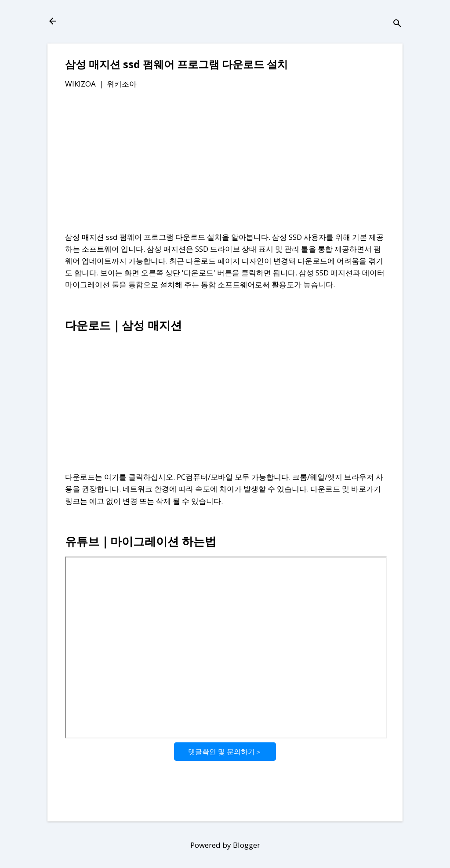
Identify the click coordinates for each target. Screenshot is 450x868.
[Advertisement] (225, 162)
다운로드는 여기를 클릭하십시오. (120, 477)
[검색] (397, 24)
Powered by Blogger (225, 845)
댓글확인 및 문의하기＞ (225, 752)
